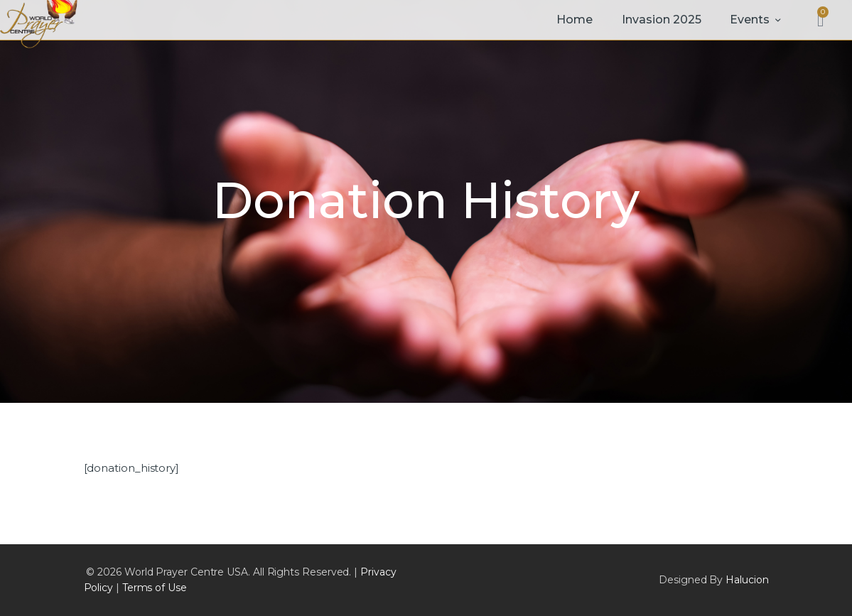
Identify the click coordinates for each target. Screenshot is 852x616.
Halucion (747, 580)
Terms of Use (155, 588)
